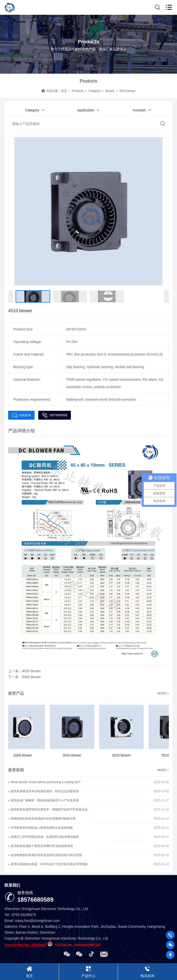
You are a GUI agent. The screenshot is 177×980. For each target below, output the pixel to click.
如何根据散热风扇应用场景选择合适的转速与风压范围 (46, 855)
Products (78, 91)
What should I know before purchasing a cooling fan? (45, 782)
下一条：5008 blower (24, 677)
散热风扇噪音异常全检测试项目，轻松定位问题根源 (45, 791)
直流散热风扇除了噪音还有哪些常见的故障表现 (42, 846)
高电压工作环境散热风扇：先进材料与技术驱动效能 (45, 837)
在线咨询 (21, 415)
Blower (110, 91)
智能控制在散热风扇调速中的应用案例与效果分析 (43, 819)
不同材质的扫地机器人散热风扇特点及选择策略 (42, 828)
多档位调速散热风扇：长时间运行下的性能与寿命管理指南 (49, 864)
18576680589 (55, 415)
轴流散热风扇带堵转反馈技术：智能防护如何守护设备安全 (49, 809)
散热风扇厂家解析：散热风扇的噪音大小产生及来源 (45, 800)
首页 (64, 91)
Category (94, 91)
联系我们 (12, 885)
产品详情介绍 (21, 431)
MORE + (163, 693)
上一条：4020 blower (24, 671)
